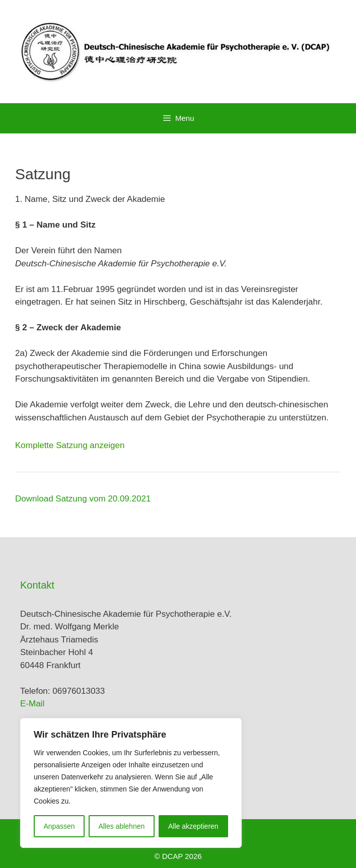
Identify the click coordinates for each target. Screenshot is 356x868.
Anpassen (59, 826)
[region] (131, 783)
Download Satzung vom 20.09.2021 (83, 499)
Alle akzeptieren (193, 826)
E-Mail (32, 704)
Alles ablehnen (121, 826)
